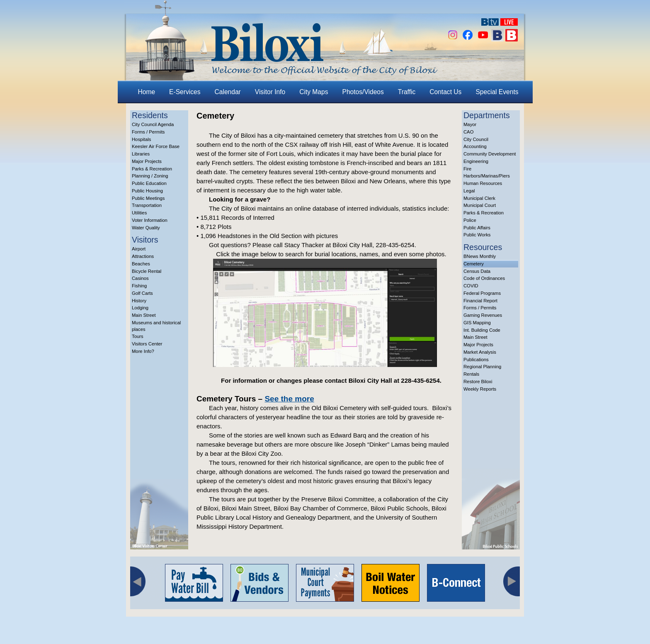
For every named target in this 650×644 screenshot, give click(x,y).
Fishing (139, 286)
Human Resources (483, 183)
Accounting (475, 146)
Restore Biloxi (478, 382)
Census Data (477, 271)
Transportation (147, 205)
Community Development (490, 154)
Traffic (407, 92)
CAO (468, 132)
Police (470, 220)
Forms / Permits (148, 132)
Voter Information (150, 220)
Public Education (149, 183)
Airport (139, 249)
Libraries (141, 154)
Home (147, 92)
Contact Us (445, 92)
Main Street (144, 315)
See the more (289, 399)
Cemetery (474, 264)
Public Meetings (148, 198)
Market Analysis (480, 352)
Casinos (140, 278)
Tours (138, 336)
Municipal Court (480, 205)
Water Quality (146, 228)
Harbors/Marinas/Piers (487, 176)
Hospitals (141, 139)
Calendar (228, 92)
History (139, 301)
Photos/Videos (363, 92)
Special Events (497, 92)
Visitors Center (147, 344)
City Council (476, 139)
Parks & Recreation (152, 169)
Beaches (141, 264)
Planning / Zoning (150, 176)
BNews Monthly (480, 256)
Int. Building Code (482, 330)
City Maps (314, 92)
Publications (476, 360)
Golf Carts (142, 293)
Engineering (476, 161)
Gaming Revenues (483, 315)
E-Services (185, 92)
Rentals (471, 374)
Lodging (140, 308)
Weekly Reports (480, 389)
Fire (467, 169)
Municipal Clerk (479, 198)
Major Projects (147, 161)
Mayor (470, 124)
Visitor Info (270, 92)
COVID (471, 286)
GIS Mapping (477, 323)
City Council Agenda (153, 124)
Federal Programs (482, 293)
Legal (469, 191)
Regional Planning (482, 367)
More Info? (143, 351)
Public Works (477, 235)
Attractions (143, 256)
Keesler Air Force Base (156, 146)
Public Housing (147, 191)
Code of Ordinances (484, 278)
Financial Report (480, 301)
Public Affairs (477, 228)
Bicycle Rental (147, 271)
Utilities (139, 213)
